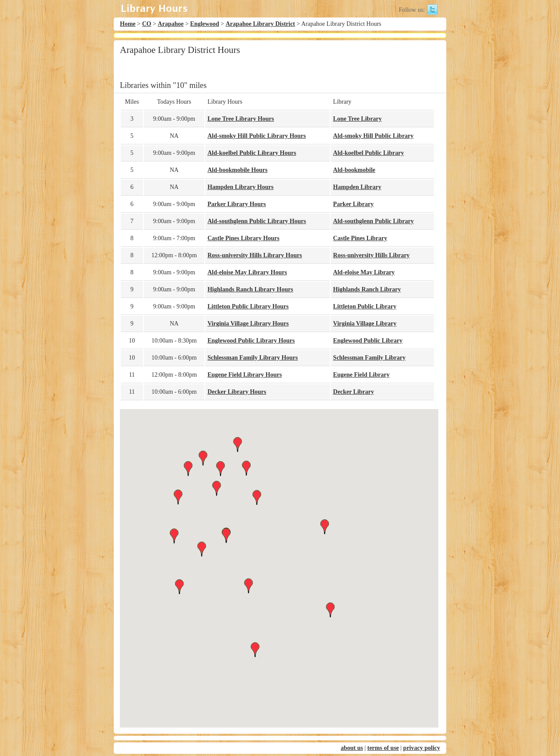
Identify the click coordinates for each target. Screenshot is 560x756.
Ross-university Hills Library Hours (255, 255)
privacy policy (422, 748)
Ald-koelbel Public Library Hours (252, 153)
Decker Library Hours (237, 392)
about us (352, 748)
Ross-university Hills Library (371, 255)
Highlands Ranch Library (367, 289)
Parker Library (353, 204)
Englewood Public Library (368, 341)
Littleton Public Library (365, 306)
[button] (279, 560)
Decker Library (353, 392)
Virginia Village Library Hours (248, 324)
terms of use (383, 748)
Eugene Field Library (361, 375)
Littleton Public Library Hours (248, 306)
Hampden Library (357, 187)
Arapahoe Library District (261, 24)
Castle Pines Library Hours (243, 238)
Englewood (205, 24)
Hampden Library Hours (240, 187)
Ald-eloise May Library (364, 272)
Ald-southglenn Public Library (373, 221)
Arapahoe (171, 24)
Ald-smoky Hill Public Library (373, 136)
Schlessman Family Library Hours (253, 358)
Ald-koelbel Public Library (368, 153)
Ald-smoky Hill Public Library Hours (257, 136)
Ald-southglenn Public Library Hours (257, 221)
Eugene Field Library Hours (245, 375)
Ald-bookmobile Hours (237, 170)
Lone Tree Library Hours (241, 119)
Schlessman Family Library (369, 358)
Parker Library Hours (237, 204)
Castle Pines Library (360, 238)
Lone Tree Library (357, 119)
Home (128, 24)
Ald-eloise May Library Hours (247, 272)
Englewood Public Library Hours (251, 341)
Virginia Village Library (365, 324)
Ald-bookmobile (354, 170)
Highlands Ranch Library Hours (250, 289)
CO (147, 24)
